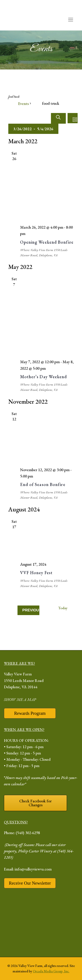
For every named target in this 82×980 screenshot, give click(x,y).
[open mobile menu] (71, 20)
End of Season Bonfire (43, 484)
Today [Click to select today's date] (63, 608)
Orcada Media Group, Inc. (51, 971)
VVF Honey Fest (36, 573)
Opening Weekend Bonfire (47, 242)
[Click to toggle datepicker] (33, 129)
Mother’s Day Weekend (44, 377)
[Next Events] (36, 619)
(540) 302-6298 (28, 833)
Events (23, 104)
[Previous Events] (28, 610)
